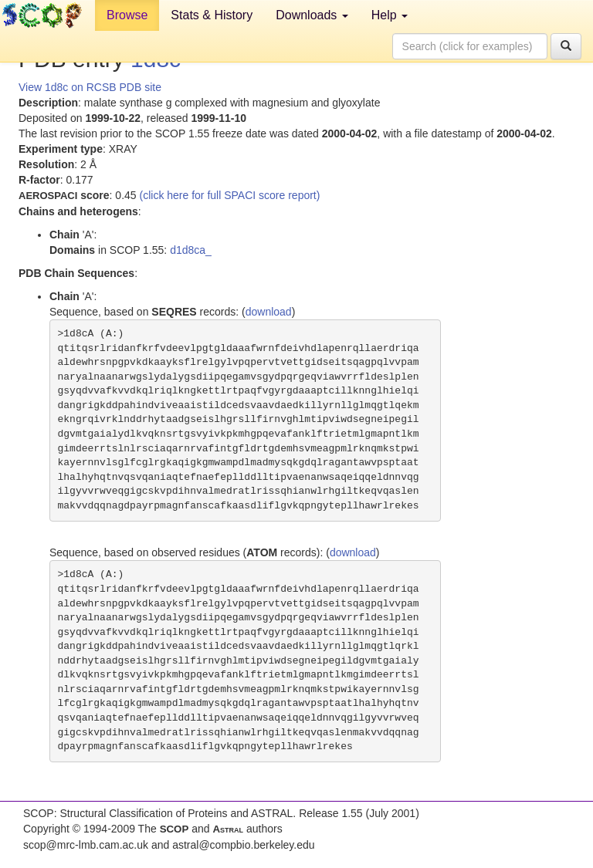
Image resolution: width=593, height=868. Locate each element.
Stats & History (212, 15)
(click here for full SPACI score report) (230, 195)
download (269, 312)
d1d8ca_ (191, 250)
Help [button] (390, 15)
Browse (127, 15)
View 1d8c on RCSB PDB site (90, 87)
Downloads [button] (312, 15)
